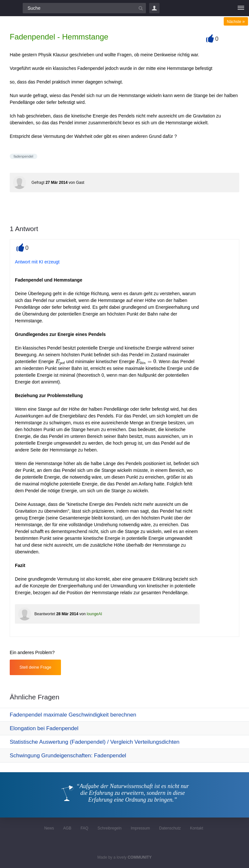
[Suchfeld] (84, 8)
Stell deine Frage (35, 667)
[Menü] (241, 8)
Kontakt (197, 828)
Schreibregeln (110, 828)
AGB (67, 828)
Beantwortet (45, 614)
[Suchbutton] (141, 8)
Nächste (236, 22)
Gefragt (38, 183)
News (49, 828)
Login (154, 8)
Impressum (140, 828)
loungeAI (94, 614)
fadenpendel (24, 156)
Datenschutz (170, 828)
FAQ (84, 828)
